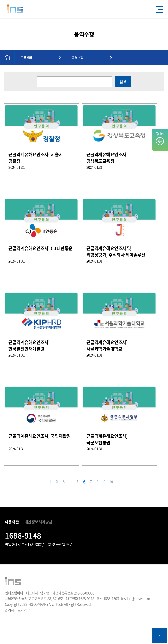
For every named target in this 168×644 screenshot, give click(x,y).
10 (111, 482)
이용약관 (12, 522)
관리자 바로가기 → (18, 610)
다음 (118, 482)
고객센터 (26, 58)
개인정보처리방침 (38, 522)
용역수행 (77, 58)
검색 (123, 82)
